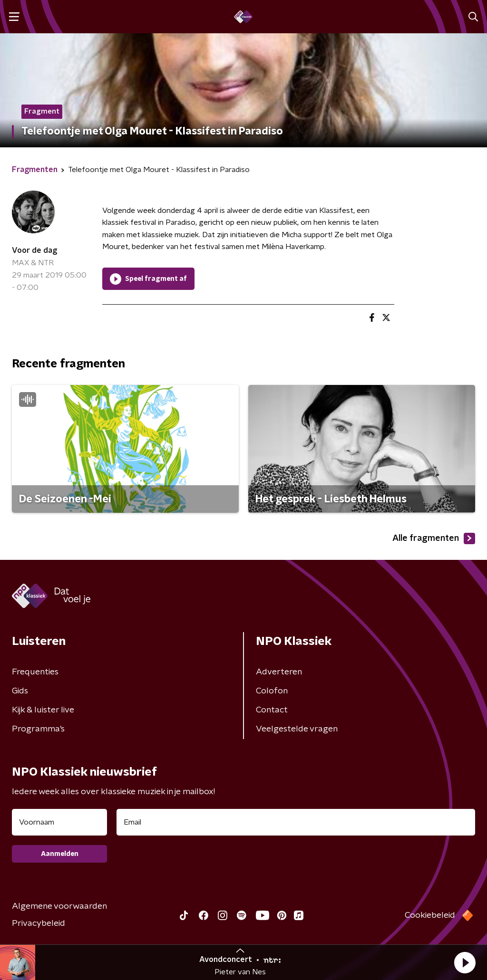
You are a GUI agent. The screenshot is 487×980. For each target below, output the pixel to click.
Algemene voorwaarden (59, 906)
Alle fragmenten (434, 538)
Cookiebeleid (430, 915)
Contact (272, 710)
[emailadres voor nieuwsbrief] (296, 822)
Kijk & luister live (43, 710)
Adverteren (279, 672)
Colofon (272, 691)
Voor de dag (34, 250)
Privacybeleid (39, 923)
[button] (465, 962)
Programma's (38, 729)
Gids (20, 691)
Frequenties (35, 672)
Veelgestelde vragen (297, 729)
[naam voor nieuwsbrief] (59, 822)
